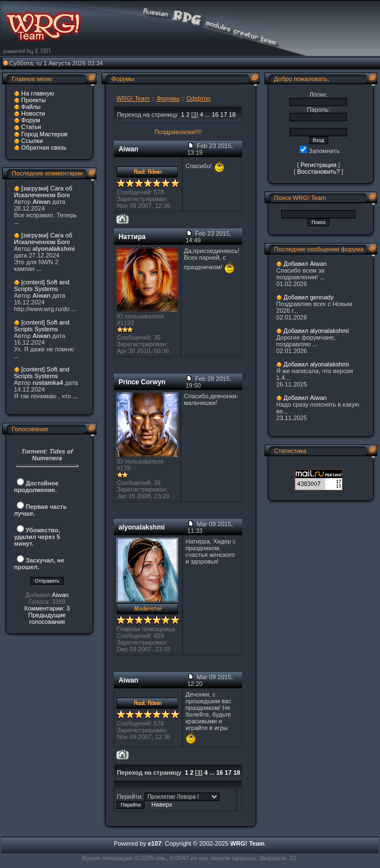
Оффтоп (198, 98)
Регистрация (319, 165)
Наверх (162, 804)
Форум (30, 120)
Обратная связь (44, 147)
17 (224, 115)
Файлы (31, 107)
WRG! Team (133, 98)
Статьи (31, 127)
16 (215, 115)
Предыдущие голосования (47, 618)
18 (232, 115)
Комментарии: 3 (47, 608)
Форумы (168, 98)
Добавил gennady (309, 297)
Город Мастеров (44, 134)
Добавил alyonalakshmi (316, 331)
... (16, 222)
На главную (38, 93)
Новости (33, 113)
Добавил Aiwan (305, 264)
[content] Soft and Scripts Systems (42, 285)
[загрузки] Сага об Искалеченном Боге (43, 192)
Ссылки (32, 141)
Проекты (33, 100)
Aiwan (60, 595)
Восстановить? (318, 171)
